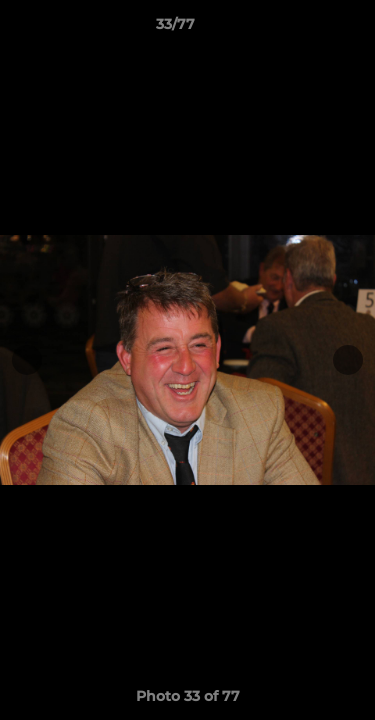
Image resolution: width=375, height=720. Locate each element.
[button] (303, 29)
